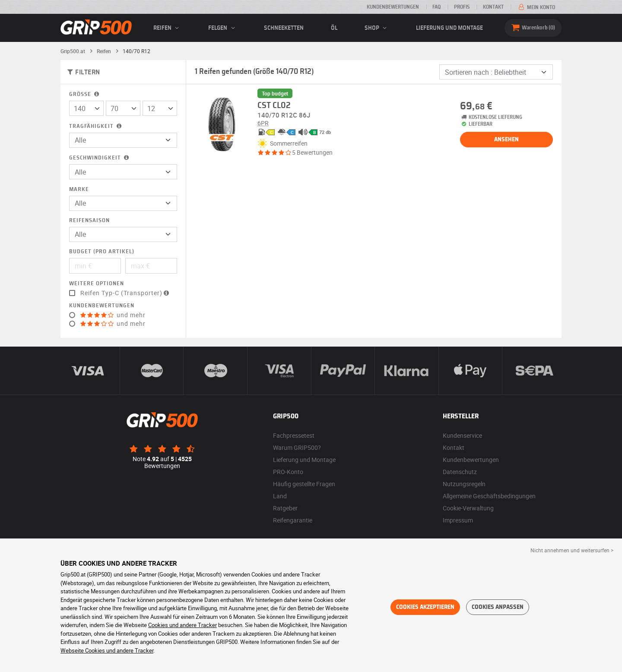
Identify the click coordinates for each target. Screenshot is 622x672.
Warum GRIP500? (297, 447)
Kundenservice (462, 435)
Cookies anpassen (498, 607)
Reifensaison (89, 221)
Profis (462, 7)
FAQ (436, 7)
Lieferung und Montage (449, 28)
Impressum (458, 520)
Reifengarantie (293, 520)
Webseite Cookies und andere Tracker (107, 650)
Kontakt (493, 7)
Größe (85, 94)
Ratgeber (285, 508)
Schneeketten (284, 28)
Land (280, 496)
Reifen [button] (167, 28)
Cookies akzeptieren (425, 607)
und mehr (113, 315)
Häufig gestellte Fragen (304, 484)
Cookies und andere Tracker (182, 625)
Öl (334, 28)
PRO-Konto (288, 472)
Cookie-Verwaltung (468, 508)
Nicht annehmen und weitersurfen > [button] (572, 550)
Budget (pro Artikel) (102, 252)
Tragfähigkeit (96, 126)
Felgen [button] (223, 28)
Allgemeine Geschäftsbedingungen (489, 496)
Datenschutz (460, 472)
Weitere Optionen (97, 284)
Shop (377, 28)
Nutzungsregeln (464, 484)
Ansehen (506, 140)
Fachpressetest (294, 435)
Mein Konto (536, 7)
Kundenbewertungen (393, 7)
